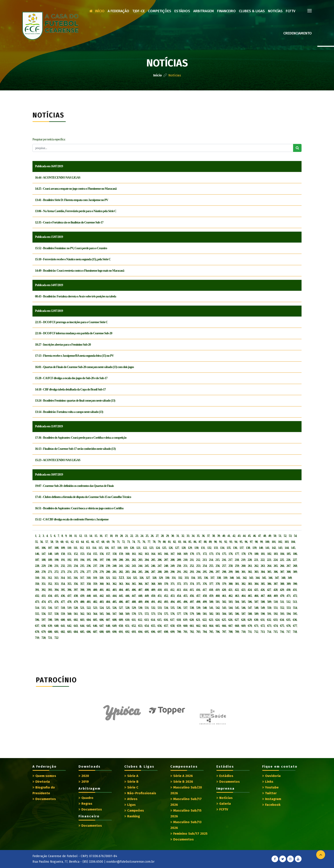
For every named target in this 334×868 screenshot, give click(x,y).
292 (185, 572)
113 (88, 548)
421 (230, 590)
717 (288, 632)
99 (261, 542)
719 (37, 638)
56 (41, 542)
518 (63, 608)
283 (127, 572)
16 (101, 536)
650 (121, 626)
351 (43, 584)
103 (286, 542)
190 (56, 560)
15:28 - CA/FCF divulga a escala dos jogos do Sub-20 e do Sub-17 (71, 378)
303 (256, 572)
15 (96, 536)
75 (139, 542)
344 (257, 578)
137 (241, 548)
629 (249, 620)
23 (137, 536)
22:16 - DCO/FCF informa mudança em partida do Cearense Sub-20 (73, 333)
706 (217, 632)
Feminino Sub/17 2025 (189, 834)
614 (153, 620)
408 (147, 590)
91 (220, 542)
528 (127, 608)
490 (147, 602)
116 (107, 548)
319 (95, 578)
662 (198, 626)
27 (157, 536)
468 (269, 596)
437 (69, 596)
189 (50, 560)
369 (159, 584)
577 (179, 614)
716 (282, 632)
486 (121, 602)
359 (95, 584)
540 (205, 608)
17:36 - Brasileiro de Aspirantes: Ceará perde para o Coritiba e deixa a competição (81, 438)
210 (185, 560)
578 (185, 614)
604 (89, 620)
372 (179, 584)
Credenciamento (298, 33)
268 (295, 566)
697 (159, 632)
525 (108, 608)
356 (76, 584)
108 (56, 548)
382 (243, 584)
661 (192, 626)
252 (192, 566)
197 (101, 560)
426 (262, 590)
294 (198, 572)
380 (230, 584)
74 (133, 542)
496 (185, 602)
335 (199, 578)
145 (293, 548)
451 (159, 596)
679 (43, 632)
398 (82, 590)
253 (198, 566)
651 (127, 626)
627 (237, 620)
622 (204, 620)
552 (282, 608)
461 (224, 596)
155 (95, 554)
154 (89, 554)
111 (75, 548)
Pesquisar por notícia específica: (49, 139)
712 (256, 632)
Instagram (272, 799)
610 (127, 620)
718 (295, 632)
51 (280, 536)
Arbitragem (204, 11)
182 (269, 554)
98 (256, 542)
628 (243, 620)
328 (154, 578)
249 (172, 566)
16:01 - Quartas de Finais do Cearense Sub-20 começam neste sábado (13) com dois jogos (84, 367)
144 (287, 548)
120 (132, 548)
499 (205, 602)
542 (217, 608)
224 (275, 560)
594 (288, 614)
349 (290, 578)
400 (95, 590)
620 (191, 620)
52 (285, 536)
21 (126, 536)
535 (172, 608)
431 (295, 590)
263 (263, 566)
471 (288, 596)
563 (89, 614)
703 (198, 632)
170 (192, 554)
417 (204, 590)
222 (262, 560)
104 (293, 542)
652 (134, 626)
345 (264, 578)
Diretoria (41, 782)
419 (217, 590)
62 (72, 542)
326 (141, 578)
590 (263, 614)
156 (101, 554)
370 (166, 584)
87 (200, 542)
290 (172, 572)
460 (217, 596)
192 (69, 560)
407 (140, 590)
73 (128, 542)
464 (243, 596)
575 (166, 614)
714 (269, 632)
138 (248, 548)
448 (140, 596)
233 (69, 566)
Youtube (270, 787)
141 (267, 548)
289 (166, 572)
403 (114, 590)
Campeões (134, 810)
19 (116, 536)
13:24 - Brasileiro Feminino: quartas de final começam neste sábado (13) (75, 401)
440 (89, 596)
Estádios (182, 11)
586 (237, 614)
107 (50, 548)
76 (144, 542)
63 (77, 542)
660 (185, 626)
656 (159, 626)
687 (95, 632)
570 (134, 614)
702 (192, 632)
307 (282, 572)
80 (164, 542)
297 (217, 572)
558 (56, 614)
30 (172, 536)
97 (251, 542)
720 (43, 638)
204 (147, 560)
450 (153, 596)
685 (82, 632)
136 (235, 548)
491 (153, 602)
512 (288, 602)
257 (224, 566)
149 (56, 554)
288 (159, 572)
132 (209, 548)
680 (50, 632)
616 (166, 620)
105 (37, 548)
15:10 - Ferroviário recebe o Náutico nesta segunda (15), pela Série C (73, 259)
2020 (84, 776)
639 (50, 626)
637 (37, 626)
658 (172, 626)
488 (134, 602)
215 (217, 560)
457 (198, 596)
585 (230, 614)
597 (43, 620)
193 (76, 560)
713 (262, 632)
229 (43, 566)
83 (179, 542)
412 (172, 590)
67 (98, 542)
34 (193, 536)
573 (153, 614)
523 (95, 608)
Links (268, 782)
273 (63, 572)
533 (159, 608)
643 (76, 626)
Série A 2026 (182, 776)
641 (63, 626)
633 (275, 620)
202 (134, 560)
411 (166, 590)
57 (46, 542)
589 (256, 614)
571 (140, 614)
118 (119, 548)
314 (62, 578)
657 (166, 626)
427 (269, 590)
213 (204, 560)
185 (288, 554)
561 (76, 614)
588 (250, 614)
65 (87, 542)
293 (192, 572)
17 (106, 536)
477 (63, 602)
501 (217, 602)
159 (121, 554)
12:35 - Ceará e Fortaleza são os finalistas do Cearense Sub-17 (69, 222)
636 (295, 620)
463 (237, 596)
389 (288, 584)
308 (288, 572)
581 (205, 614)
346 (270, 578)
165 (159, 554)
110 (69, 548)
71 (118, 542)
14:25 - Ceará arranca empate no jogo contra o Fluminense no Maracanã (76, 189)
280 (108, 572)
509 (269, 602)
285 (140, 572)
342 (244, 578)
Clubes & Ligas (252, 11)
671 (256, 626)
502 (224, 602)
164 (153, 554)
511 (282, 602)
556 (43, 614)
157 (108, 554)
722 (56, 638)
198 (108, 560)
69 (108, 542)
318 (88, 578)
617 (172, 620)
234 (76, 566)
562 (82, 614)
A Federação (118, 11)
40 (223, 536)
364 (127, 584)
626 (230, 620)
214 (211, 560)
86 (195, 542)
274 (69, 572)
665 (217, 626)
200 (121, 560)
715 (275, 632)
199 (114, 560)
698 (166, 632)
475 (50, 602)
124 (158, 548)
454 (179, 596)
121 (138, 548)
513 (295, 602)
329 (161, 578)
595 (295, 614)
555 (37, 614)
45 (249, 536)
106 (43, 548)
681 (56, 632)
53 (290, 536)
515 (43, 608)
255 (211, 566)
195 (89, 560)
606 (101, 620)
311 (43, 578)
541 (211, 608)
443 (108, 596)
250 (179, 566)
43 (239, 536)
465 (250, 596)
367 (147, 584)
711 (250, 632)
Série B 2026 (182, 782)
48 (264, 536)
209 (179, 560)
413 (179, 590)
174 (217, 554)
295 (205, 572)
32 (183, 536)
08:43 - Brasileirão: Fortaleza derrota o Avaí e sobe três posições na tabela (75, 296)
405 (127, 590)
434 (50, 596)
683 (69, 632)
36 (203, 536)
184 (282, 554)
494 (172, 602)
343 (251, 578)
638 (43, 626)
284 (134, 572)
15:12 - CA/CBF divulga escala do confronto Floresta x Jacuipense (72, 519)
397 (76, 590)
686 (89, 632)
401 (101, 590)
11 (75, 536)
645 (89, 626)
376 (205, 584)
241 (121, 566)
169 (185, 554)
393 (50, 590)
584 (224, 614)
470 (282, 596)
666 (224, 626)
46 (254, 536)
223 (269, 560)
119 (126, 548)
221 (256, 560)
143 (280, 548)
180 (256, 554)
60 (62, 542)
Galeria (224, 804)
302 (250, 572)
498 (198, 602)
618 (179, 620)
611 (134, 620)
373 (185, 584)
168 (179, 554)
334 (193, 578)
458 (205, 596)
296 (211, 572)
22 (131, 536)
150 (63, 554)
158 (114, 554)
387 (276, 584)
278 (95, 572)
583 (217, 614)
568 (121, 614)
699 (172, 632)
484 (108, 602)
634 (282, 620)
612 (140, 620)
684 (76, 632)
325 (135, 578)
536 (179, 608)
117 (113, 548)
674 (276, 626)
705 (211, 632)
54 (295, 536)
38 (213, 536)
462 (230, 596)
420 (224, 590)
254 (205, 566)
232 (63, 566)
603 (82, 620)
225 (282, 560)
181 (263, 554)
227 (295, 560)
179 (250, 554)
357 (82, 584)
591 (269, 614)
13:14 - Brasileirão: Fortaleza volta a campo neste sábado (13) (69, 412)
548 (256, 608)
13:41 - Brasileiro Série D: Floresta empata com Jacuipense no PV (71, 200)
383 (250, 584)
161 (134, 554)
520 (76, 608)
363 (121, 584)
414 (185, 590)
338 (219, 578)
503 (230, 602)
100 (267, 542)
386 (269, 584)
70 (113, 542)
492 (159, 602)
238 (101, 566)
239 (108, 566)
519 (69, 608)
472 (295, 596)
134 (222, 548)
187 (37, 560)
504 (237, 602)
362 (114, 584)
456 (192, 596)
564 (95, 614)
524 (101, 608)
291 (179, 572)
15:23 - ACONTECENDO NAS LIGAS (58, 460)
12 (80, 536)
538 (192, 608)
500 (211, 602)
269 (37, 572)
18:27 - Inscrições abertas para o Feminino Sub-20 (63, 345)
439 (82, 596)
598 (50, 620)
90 (215, 542)
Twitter (269, 793)
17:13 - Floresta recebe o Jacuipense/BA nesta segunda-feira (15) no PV (74, 356)
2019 (84, 782)
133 (216, 548)
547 (250, 608)
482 (95, 602)
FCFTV (291, 11)
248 (166, 566)
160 (127, 554)
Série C (131, 787)
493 (166, 602)
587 (243, 614)
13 (85, 536)
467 (263, 596)
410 (159, 590)
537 (185, 608)
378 (217, 584)
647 (101, 626)
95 (241, 542)
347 (277, 578)
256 (217, 566)
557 (50, 614)
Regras (85, 804)
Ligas (130, 805)
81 (169, 542)
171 (198, 554)
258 (230, 566)
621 (198, 620)
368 (153, 584)
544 (230, 608)
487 (127, 602)
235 (82, 566)
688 (101, 632)
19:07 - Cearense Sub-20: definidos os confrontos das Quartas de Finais (74, 486)
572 (147, 614)
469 (276, 596)
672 (263, 626)
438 (76, 596)
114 (94, 548)
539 (198, 608)
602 (76, 620)
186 (295, 554)
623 (211, 620)
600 (63, 620)
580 (198, 614)
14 (91, 536)
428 (275, 590)
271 (50, 572)
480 (82, 602)
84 (185, 542)
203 (140, 560)
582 (211, 614)
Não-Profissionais (140, 793)
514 (37, 608)
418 (211, 590)
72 (123, 542)
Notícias (224, 798)
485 (114, 602)
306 (276, 572)
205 (153, 560)
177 (237, 554)
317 (82, 578)
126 (171, 548)
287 (153, 572)
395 (63, 590)
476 (56, 602)
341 (238, 578)
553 (288, 608)
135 (229, 548)
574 (159, 614)
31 (177, 536)
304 (263, 572)
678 (37, 632)
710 (243, 632)
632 (269, 620)
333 (186, 578)
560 (69, 614)
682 (63, 632)
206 (159, 560)
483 (101, 602)
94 (236, 542)
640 (56, 626)
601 (69, 620)
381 (237, 584)
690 (114, 632)
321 (108, 578)
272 (56, 572)
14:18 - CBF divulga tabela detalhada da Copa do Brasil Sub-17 (70, 389)
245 (147, 566)
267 (288, 566)
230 (50, 566)
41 (229, 536)
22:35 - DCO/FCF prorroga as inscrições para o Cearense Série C (71, 322)
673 (269, 626)
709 (237, 632)
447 (134, 596)
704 (205, 632)
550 (269, 608)
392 (43, 590)
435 (56, 596)
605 (95, 620)
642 (69, 626)
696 (153, 632)
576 (172, 614)
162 (140, 554)
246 (153, 566)
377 (211, 584)
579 (192, 614)
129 (190, 548)
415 (191, 590)
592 (276, 614)
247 (159, 566)
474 (43, 602)
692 (127, 632)
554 (295, 608)
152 (76, 554)
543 (224, 608)
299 (230, 572)
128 (183, 548)
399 (89, 590)
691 (121, 632)
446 (127, 596)
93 (231, 542)
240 (114, 566)
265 (276, 566)
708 (230, 632)
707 (224, 632)
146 (37, 554)
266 (282, 566)
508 (263, 602)
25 (147, 536)
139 (254, 548)
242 (127, 566)
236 (89, 566)
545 (237, 608)
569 (127, 614)
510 (276, 602)
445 (121, 596)
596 (37, 620)
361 (108, 584)
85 (190, 542)
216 (224, 560)
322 (114, 578)
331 (173, 578)
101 (274, 542)
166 (166, 554)
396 (69, 590)
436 (63, 596)
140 (261, 548)
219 (243, 560)
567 (114, 614)
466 (256, 596)
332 (180, 578)
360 (101, 584)
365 (134, 584)
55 (36, 542)
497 (192, 602)
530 (140, 608)
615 (159, 620)
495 (179, 602)
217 (230, 560)
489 (140, 602)
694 (140, 632)
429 (282, 590)
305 (269, 572)
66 (93, 542)
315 (69, 578)
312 (50, 578)
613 (146, 620)
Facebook (271, 805)
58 (52, 542)
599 (56, 620)
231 (56, 566)
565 (101, 614)
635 (288, 620)
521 (82, 608)
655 (153, 626)
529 (134, 608)
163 (147, 554)
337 (212, 578)
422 (237, 590)
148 (50, 554)
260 (243, 566)
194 (82, 560)
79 (159, 542)
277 (89, 572)
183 (276, 554)
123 (151, 548)
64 (82, 542)
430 (288, 590)
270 (43, 572)
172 (205, 554)
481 (89, 602)
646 (95, 626)
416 (198, 590)
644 (82, 626)
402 (108, 590)
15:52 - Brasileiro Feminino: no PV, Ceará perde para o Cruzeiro (71, 248)
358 (89, 584)
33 (188, 536)
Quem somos (44, 776)
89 (210, 542)
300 (237, 572)
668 (237, 626)
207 (166, 560)
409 (153, 590)
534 (166, 608)
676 (288, 626)
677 (295, 626)
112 (81, 548)
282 (121, 572)
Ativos (131, 799)
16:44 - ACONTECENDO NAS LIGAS (58, 178)
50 (275, 536)
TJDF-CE (139, 11)
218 (237, 560)
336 (206, 578)
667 (230, 626)
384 (256, 584)
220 (249, 560)
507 (256, 602)
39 (218, 536)
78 (154, 542)
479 (76, 602)
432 (37, 596)
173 (211, 554)
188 (43, 560)
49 (270, 536)
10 (70, 536)
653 (140, 626)
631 (262, 620)
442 (101, 596)
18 (111, 536)
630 (256, 620)
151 (69, 554)
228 (37, 566)
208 (172, 560)
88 (205, 542)
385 (263, 584)
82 (174, 542)
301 (243, 572)
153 (82, 554)
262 (256, 566)
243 (134, 566)
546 (243, 608)
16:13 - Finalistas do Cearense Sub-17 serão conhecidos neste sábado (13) (75, 449)
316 (75, 578)
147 (43, 554)
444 (114, 596)
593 (282, 614)
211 (192, 560)
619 (185, 620)
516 (50, 608)
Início (97, 11)
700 (179, 632)
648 (108, 626)
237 (95, 566)
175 (224, 554)
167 (172, 554)
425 (256, 590)
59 (57, 542)
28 (162, 536)
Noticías (275, 11)
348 (283, 578)
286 (147, 572)
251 (185, 566)
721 (50, 638)
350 (37, 584)
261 (250, 566)
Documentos (44, 799)
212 (198, 560)
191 (63, 560)
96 (246, 542)
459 (211, 596)
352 (50, 584)
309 (295, 572)
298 (224, 572)
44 (244, 536)
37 (208, 536)
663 (205, 626)
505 (243, 602)
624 (217, 620)
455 (185, 596)
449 (147, 596)
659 (179, 626)
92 (225, 542)
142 (274, 548)
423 (243, 590)
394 (56, 590)
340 (231, 578)
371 (172, 584)
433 (43, 596)
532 (153, 608)
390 (295, 584)
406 (134, 590)
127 (177, 548)
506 (250, 602)
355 (69, 584)
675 (282, 626)
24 (142, 536)
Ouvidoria (271, 776)
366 (140, 584)
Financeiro (226, 11)
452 (166, 596)
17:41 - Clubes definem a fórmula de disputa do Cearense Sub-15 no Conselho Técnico (83, 497)
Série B (131, 782)
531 (147, 608)
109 (63, 548)
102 (280, 542)
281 (114, 572)
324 (128, 578)
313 (56, 578)
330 (167, 578)
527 (121, 608)
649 (114, 626)
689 (108, 632)
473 (37, 602)
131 (203, 548)
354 (63, 584)
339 (225, 578)
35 (198, 536)
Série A (131, 776)
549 (263, 608)
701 (185, 632)
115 (100, 548)
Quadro (86, 798)
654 (147, 626)
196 (95, 560)
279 (101, 572)
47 (259, 536)
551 (276, 608)
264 (269, 566)
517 (56, 608)
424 (249, 590)
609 (121, 620)
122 (145, 548)
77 (149, 542)
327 (148, 578)
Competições (160, 11)
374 (192, 584)
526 (114, 608)
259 (237, 566)
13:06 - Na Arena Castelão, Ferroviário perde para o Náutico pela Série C (76, 211)
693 (134, 632)
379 (224, 584)
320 (101, 578)
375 (198, 584)
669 (243, 626)
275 (76, 572)
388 (282, 584)
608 (114, 620)
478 (69, 602)
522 (89, 608)
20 (121, 536)
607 (108, 620)
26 (152, 536)
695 (147, 632)
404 (121, 590)
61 (67, 542)
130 (196, 548)
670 (250, 626)
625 (224, 620)
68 (103, 542)
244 (140, 566)
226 (288, 560)
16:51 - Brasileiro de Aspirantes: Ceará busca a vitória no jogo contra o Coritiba (79, 508)
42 (234, 536)
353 (56, 584)
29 (167, 536)
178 (243, 554)
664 (211, 626)
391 (37, 590)
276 (82, 572)
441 (95, 596)
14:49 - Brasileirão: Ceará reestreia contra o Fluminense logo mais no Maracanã (79, 271)
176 (230, 554)
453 (172, 596)
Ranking (132, 816)
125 (164, 548)
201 (127, 560)
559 (63, 614)
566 (108, 614)
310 (37, 578)
